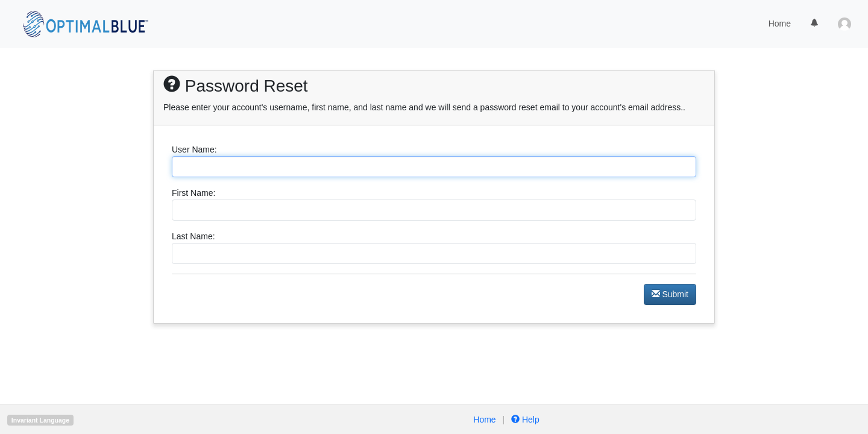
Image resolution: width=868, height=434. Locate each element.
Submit (670, 294)
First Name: (193, 193)
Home (780, 24)
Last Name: (193, 236)
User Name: (194, 149)
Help (524, 420)
